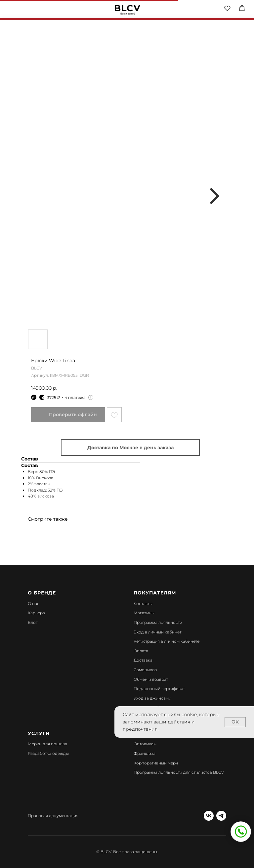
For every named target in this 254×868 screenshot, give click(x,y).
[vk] (209, 816)
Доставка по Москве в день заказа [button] (130, 448)
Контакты (143, 604)
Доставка (143, 660)
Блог (33, 622)
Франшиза (145, 753)
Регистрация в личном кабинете (167, 641)
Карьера (36, 613)
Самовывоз (145, 670)
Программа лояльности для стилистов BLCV (179, 772)
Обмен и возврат (151, 679)
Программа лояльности (158, 622)
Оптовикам (145, 744)
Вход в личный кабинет (157, 632)
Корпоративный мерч (156, 763)
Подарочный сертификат (159, 689)
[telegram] (221, 816)
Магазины (144, 613)
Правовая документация (53, 816)
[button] (227, 8)
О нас (34, 604)
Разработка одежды (48, 753)
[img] (127, 10)
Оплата (141, 651)
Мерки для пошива (47, 744)
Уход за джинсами (152, 698)
